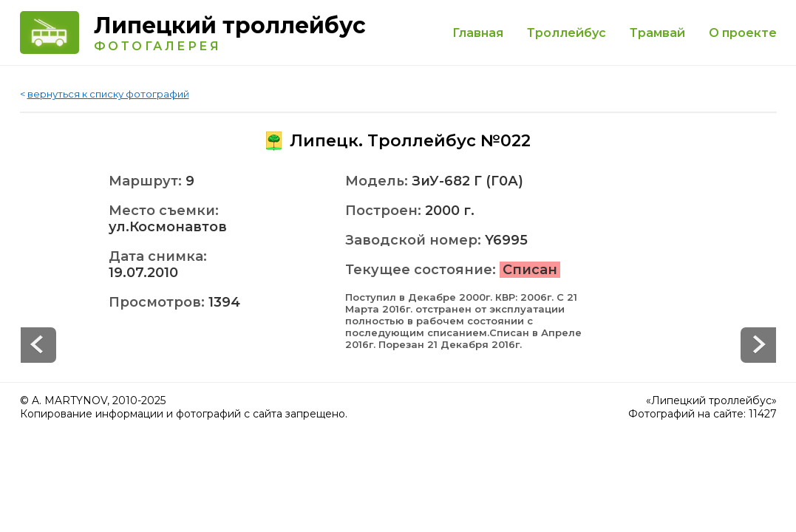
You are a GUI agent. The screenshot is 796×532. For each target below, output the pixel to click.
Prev (758, 345)
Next (38, 345)
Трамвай (657, 33)
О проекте (743, 33)
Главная (478, 33)
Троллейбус (567, 33)
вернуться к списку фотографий (108, 94)
